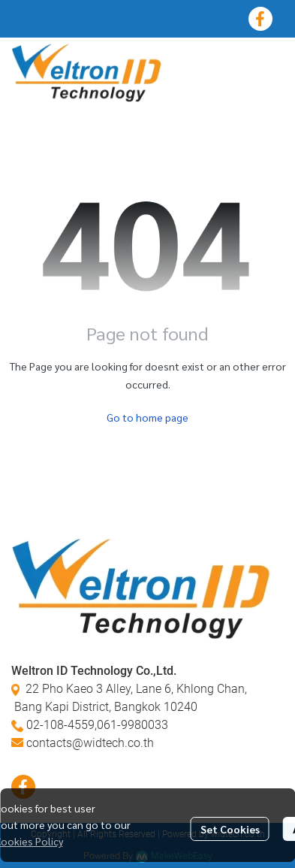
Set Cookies (230, 829)
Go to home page (147, 417)
